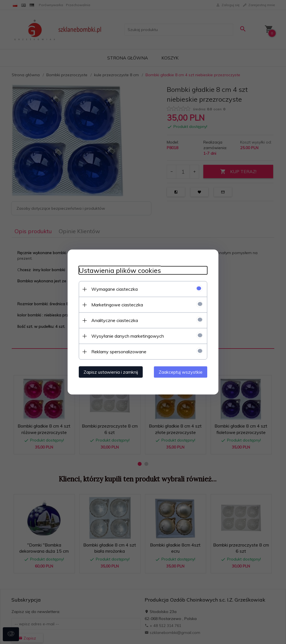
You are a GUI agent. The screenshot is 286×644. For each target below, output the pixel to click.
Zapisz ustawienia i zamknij (111, 372)
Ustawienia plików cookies (120, 270)
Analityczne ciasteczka (115, 320)
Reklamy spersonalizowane (119, 352)
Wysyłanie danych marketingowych (128, 336)
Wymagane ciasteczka (115, 289)
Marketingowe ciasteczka (117, 305)
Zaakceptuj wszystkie (181, 372)
